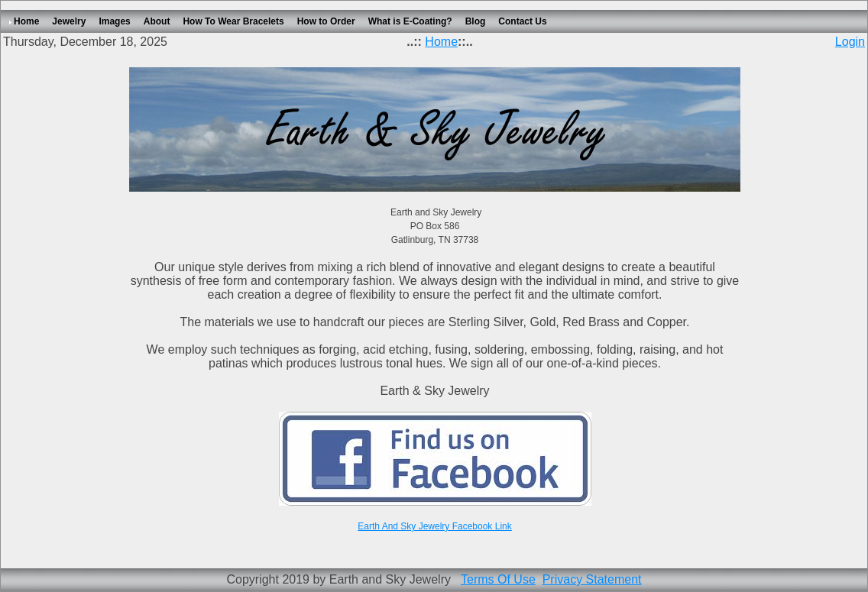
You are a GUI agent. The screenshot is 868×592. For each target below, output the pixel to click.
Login (850, 42)
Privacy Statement (592, 579)
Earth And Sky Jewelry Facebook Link (434, 526)
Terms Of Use (498, 579)
